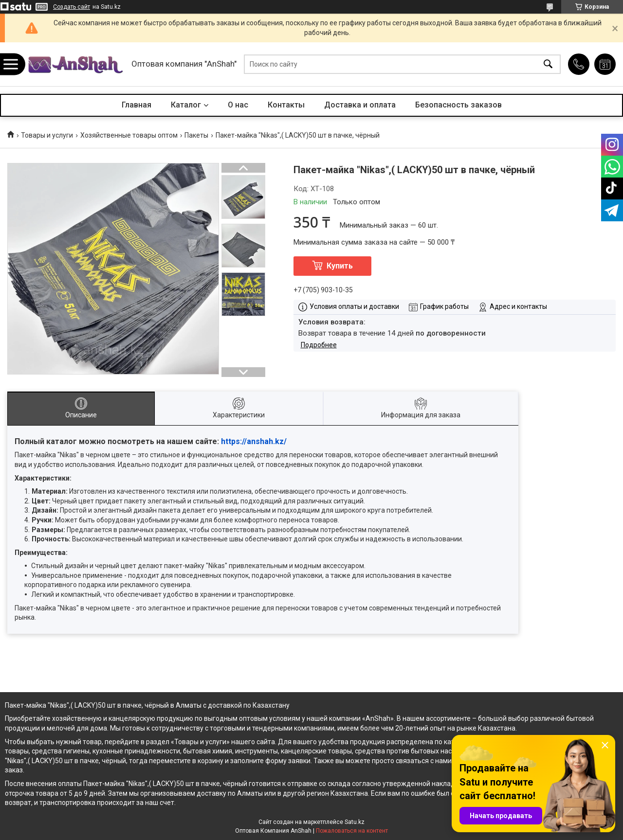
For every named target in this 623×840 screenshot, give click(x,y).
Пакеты (196, 135)
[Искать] (548, 64)
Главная (137, 105)
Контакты (286, 105)
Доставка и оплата (360, 105)
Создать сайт (72, 7)
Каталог (186, 105)
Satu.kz (355, 822)
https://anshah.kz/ (254, 441)
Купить (340, 266)
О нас (238, 105)
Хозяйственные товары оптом (129, 135)
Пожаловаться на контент (352, 831)
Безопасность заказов (458, 105)
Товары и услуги (47, 135)
